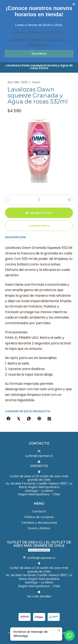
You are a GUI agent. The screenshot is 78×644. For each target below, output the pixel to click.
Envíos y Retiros (39, 528)
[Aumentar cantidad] (69, 200)
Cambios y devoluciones (39, 523)
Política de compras (39, 517)
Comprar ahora (39, 226)
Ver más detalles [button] (39, 594)
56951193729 (39, 464)
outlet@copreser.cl (39, 454)
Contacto (39, 511)
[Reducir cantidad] (9, 200)
